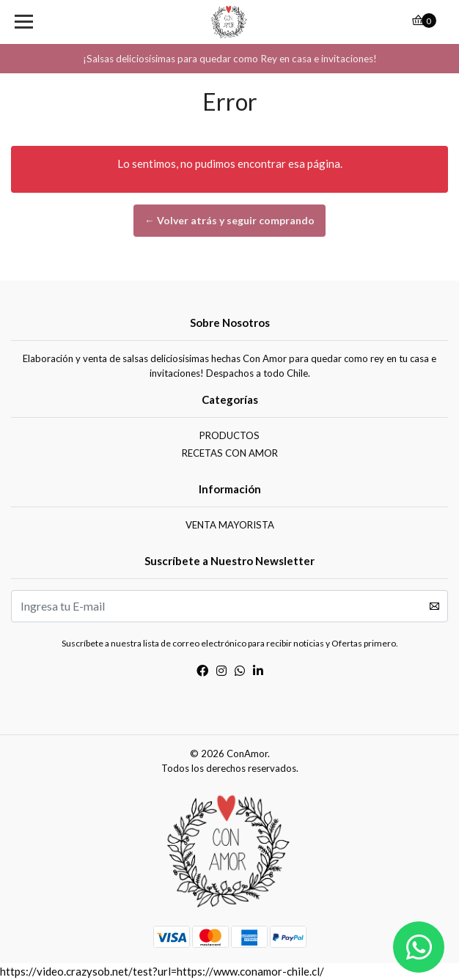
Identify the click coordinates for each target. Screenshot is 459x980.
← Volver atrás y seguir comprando (229, 220)
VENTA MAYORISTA (230, 525)
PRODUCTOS (229, 435)
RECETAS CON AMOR (230, 453)
